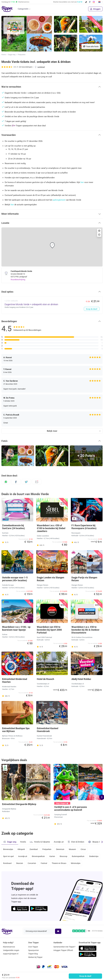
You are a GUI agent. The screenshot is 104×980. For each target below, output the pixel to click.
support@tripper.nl (11, 954)
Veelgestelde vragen (11, 950)
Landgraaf (41, 67)
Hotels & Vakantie (40, 842)
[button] (52, 87)
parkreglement (59, 200)
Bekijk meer (52, 431)
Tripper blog (33, 954)
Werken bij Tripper (35, 957)
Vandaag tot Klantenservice (15, 2)
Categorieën (23, 9)
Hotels (23, 842)
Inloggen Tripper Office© (63, 950)
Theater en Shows (59, 863)
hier (82, 182)
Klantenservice (9, 947)
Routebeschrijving (18, 280)
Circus (83, 849)
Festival (44, 863)
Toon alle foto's (91, 47)
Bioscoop (63, 856)
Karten (52, 856)
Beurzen (20, 863)
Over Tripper (33, 947)
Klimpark (21, 849)
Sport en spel (8, 856)
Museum (72, 849)
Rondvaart (7, 863)
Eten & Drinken (76, 842)
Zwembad (34, 849)
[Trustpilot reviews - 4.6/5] (87, 931)
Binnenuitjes (8, 849)
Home (4, 55)
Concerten (32, 863)
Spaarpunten (34, 950)
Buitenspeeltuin (78, 856)
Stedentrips (94, 856)
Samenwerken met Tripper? (64, 947)
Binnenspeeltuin (38, 856)
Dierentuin (60, 849)
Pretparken (22, 55)
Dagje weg (12, 55)
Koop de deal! (85, 976)
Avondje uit (59, 842)
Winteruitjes (76, 863)
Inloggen (95, 9)
